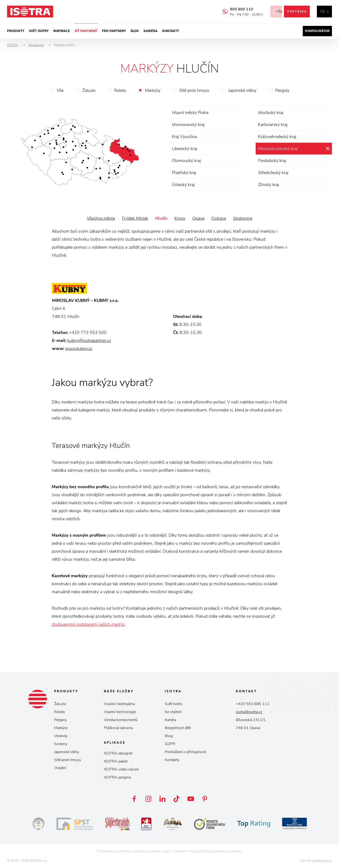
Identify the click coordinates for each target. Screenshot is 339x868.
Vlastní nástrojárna (119, 704)
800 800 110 (236, 9)
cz (322, 11)
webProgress (322, 861)
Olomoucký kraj (186, 161)
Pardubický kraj (272, 161)
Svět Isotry (174, 704)
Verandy (61, 736)
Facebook (134, 799)
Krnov (180, 218)
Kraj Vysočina (184, 137)
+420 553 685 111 (253, 704)
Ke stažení (173, 712)
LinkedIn (162, 799)
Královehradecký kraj (277, 137)
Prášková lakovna (118, 728)
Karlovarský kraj (273, 125)
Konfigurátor (317, 31)
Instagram (148, 799)
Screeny (61, 744)
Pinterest (205, 799)
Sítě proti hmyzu (194, 90)
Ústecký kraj (183, 185)
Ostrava (219, 218)
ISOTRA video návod (121, 769)
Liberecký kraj (184, 149)
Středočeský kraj (273, 173)
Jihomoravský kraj (188, 125)
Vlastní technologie (120, 712)
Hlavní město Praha (190, 113)
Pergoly (282, 90)
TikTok (177, 799)
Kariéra (151, 31)
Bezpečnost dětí (178, 728)
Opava (198, 218)
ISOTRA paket (116, 761)
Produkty (16, 31)
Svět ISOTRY (39, 31)
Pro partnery (114, 31)
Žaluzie (89, 90)
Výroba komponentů (121, 720)
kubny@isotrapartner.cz (89, 341)
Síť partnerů (86, 31)
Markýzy (153, 90)
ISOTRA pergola (117, 777)
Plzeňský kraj (184, 173)
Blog (135, 31)
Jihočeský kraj (271, 113)
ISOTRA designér (118, 753)
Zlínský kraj (268, 185)
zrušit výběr (328, 149)
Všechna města (101, 218)
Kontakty (171, 31)
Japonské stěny (242, 90)
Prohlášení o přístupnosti (186, 752)
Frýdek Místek (135, 218)
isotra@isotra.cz (249, 712)
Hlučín (161, 218)
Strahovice (243, 218)
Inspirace (62, 31)
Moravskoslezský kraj (278, 149)
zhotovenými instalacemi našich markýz (88, 624)
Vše (60, 90)
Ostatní (60, 768)
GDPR (170, 744)
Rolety (120, 90)
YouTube (191, 799)
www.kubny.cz (79, 349)
